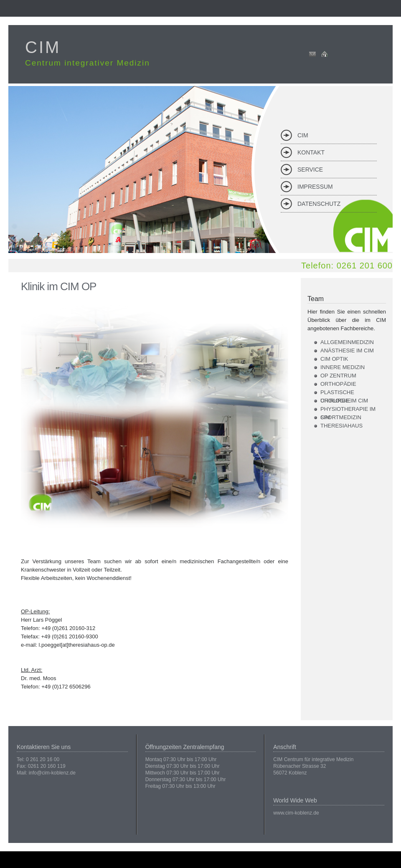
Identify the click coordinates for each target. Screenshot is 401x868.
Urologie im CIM (344, 401)
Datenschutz (319, 204)
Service (310, 170)
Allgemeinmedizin (347, 342)
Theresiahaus (341, 426)
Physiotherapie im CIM (348, 410)
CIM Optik (334, 359)
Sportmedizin (341, 417)
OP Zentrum (338, 376)
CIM (303, 135)
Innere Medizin (343, 367)
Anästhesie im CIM (347, 350)
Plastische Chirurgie (337, 393)
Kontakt (311, 152)
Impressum (315, 187)
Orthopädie (338, 384)
